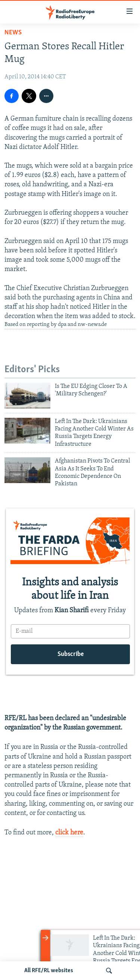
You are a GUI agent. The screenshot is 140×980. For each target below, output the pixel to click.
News (13, 33)
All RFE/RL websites (49, 971)
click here (69, 833)
